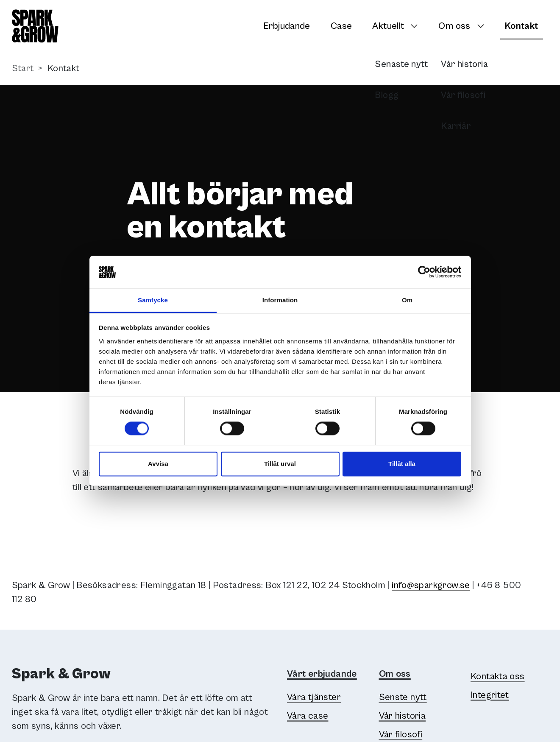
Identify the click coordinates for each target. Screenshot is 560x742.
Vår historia (403, 716)
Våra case (308, 716)
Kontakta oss (498, 676)
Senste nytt (403, 697)
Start (23, 68)
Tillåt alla (402, 464)
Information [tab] (280, 300)
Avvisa (158, 464)
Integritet (490, 695)
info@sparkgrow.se (431, 585)
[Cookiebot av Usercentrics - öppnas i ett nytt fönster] (424, 272)
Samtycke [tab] (153, 300)
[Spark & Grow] (35, 26)
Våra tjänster (314, 697)
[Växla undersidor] (417, 26)
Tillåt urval (280, 464)
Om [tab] (407, 300)
